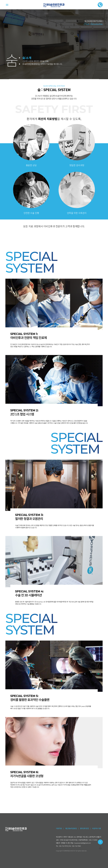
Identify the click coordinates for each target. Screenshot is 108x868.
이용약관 (59, 828)
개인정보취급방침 (71, 828)
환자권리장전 (85, 828)
